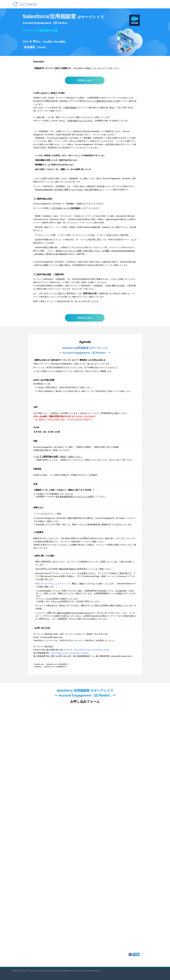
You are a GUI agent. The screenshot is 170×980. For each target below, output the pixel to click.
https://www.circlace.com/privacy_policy (92, 650)
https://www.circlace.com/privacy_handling (70, 653)
